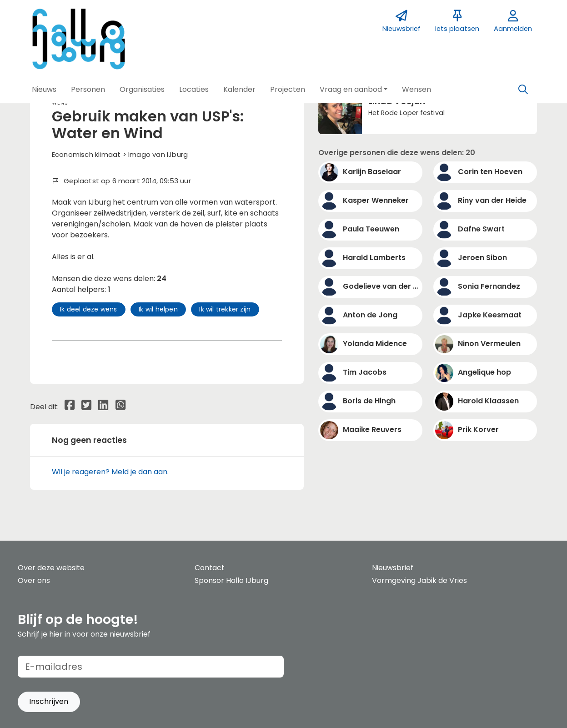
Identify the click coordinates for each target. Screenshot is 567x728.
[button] (44, 90)
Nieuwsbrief (393, 568)
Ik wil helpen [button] (158, 309)
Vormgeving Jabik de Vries (419, 580)
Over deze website (51, 568)
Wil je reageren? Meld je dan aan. (110, 472)
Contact (210, 568)
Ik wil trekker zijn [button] (225, 309)
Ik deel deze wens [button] (88, 309)
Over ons (34, 580)
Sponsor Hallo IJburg (231, 580)
